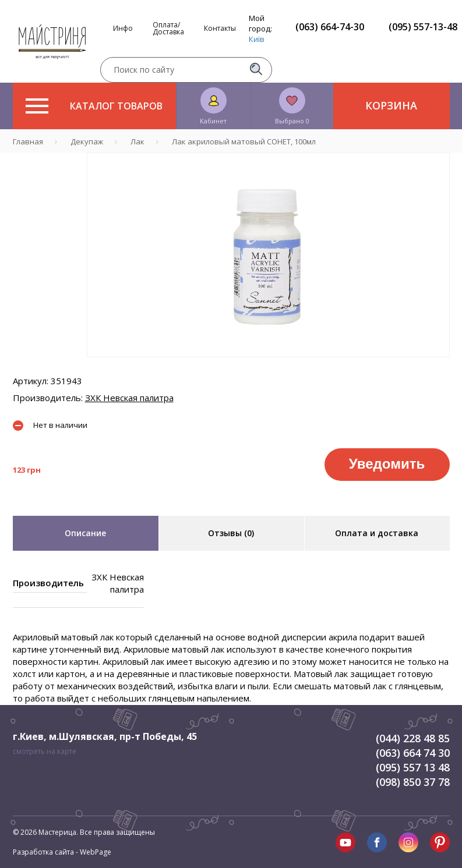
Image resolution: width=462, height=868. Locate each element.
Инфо (123, 29)
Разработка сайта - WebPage (62, 852)
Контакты (220, 29)
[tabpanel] (268, 255)
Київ (257, 39)
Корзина (391, 105)
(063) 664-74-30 (330, 27)
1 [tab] (268, 366)
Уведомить (387, 464)
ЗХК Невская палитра (129, 398)
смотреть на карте (45, 751)
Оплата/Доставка (168, 29)
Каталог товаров (94, 106)
